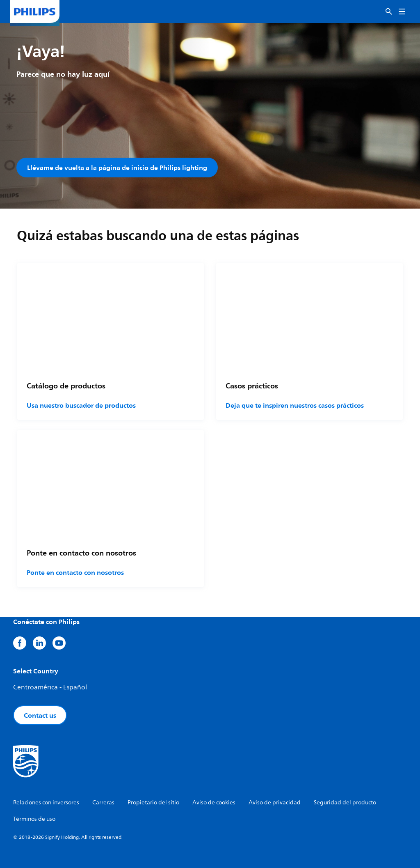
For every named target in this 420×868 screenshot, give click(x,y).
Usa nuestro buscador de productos (81, 405)
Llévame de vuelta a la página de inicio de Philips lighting (117, 168)
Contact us (40, 715)
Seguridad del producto (345, 803)
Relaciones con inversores (46, 803)
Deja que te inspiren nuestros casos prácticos (295, 405)
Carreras (103, 803)
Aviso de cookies (214, 803)
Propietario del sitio (153, 803)
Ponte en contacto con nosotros (75, 572)
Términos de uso (34, 819)
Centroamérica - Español (50, 687)
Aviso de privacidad (275, 803)
